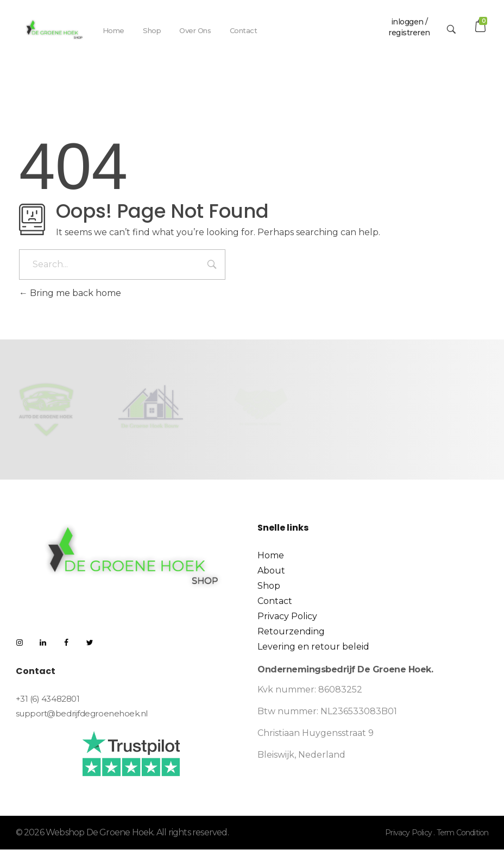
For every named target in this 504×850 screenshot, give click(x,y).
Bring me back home (70, 293)
